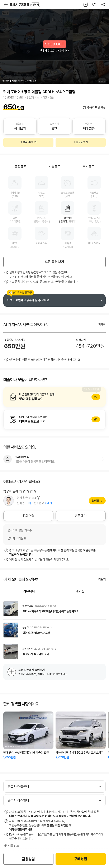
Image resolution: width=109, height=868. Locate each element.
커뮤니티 (29, 591)
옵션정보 (20, 166)
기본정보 (54, 166)
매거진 (80, 591)
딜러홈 (96, 501)
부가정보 (89, 166)
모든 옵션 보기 (54, 262)
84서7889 (25, 5)
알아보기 (54, 397)
